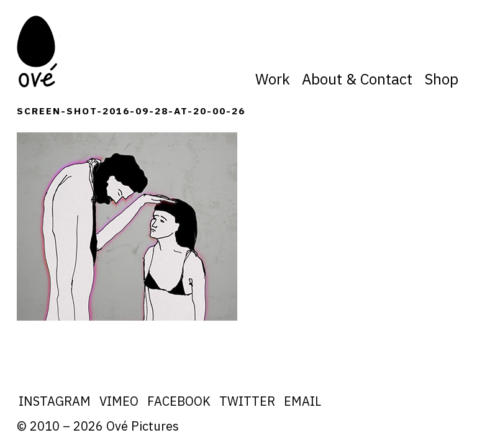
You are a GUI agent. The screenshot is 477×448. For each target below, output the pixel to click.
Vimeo (119, 401)
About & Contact (357, 79)
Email (302, 401)
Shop (441, 79)
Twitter (247, 401)
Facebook (179, 401)
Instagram (55, 401)
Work (273, 79)
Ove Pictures (39, 51)
